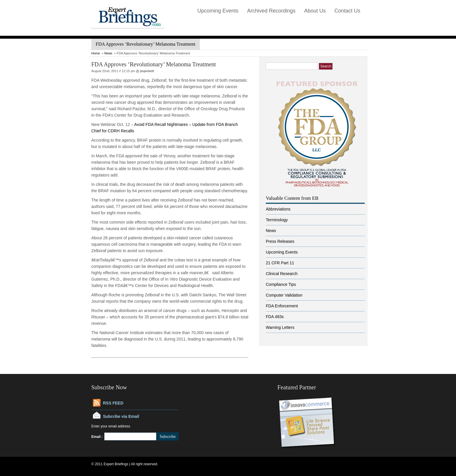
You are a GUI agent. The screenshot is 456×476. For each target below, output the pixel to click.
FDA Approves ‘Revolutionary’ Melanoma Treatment (154, 64)
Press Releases (280, 241)
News (108, 53)
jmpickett (147, 71)
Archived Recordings (271, 11)
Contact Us (347, 11)
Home (96, 53)
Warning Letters (280, 327)
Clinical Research (282, 274)
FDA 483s (275, 317)
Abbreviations (278, 209)
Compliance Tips (281, 284)
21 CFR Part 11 (280, 263)
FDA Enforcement (282, 306)
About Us (315, 11)
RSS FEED (113, 403)
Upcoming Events (218, 11)
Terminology (277, 220)
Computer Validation (284, 295)
